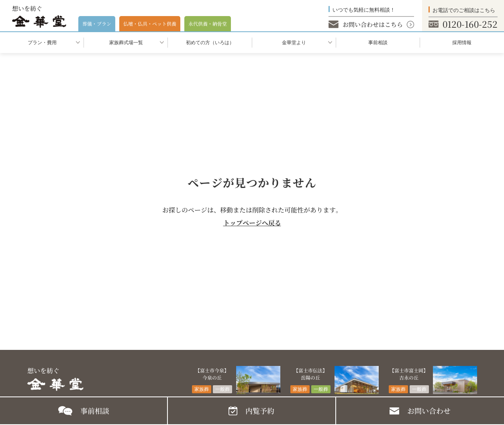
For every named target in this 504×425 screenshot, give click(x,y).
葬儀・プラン (97, 23)
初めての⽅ (210, 43)
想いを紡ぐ (39, 16)
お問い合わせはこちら (373, 24)
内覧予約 (260, 411)
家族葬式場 (126, 43)
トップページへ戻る (252, 223)
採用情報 (462, 43)
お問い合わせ (429, 411)
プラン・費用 (42, 43)
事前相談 (378, 43)
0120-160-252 (470, 24)
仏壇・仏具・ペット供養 (150, 23)
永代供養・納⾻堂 (208, 23)
